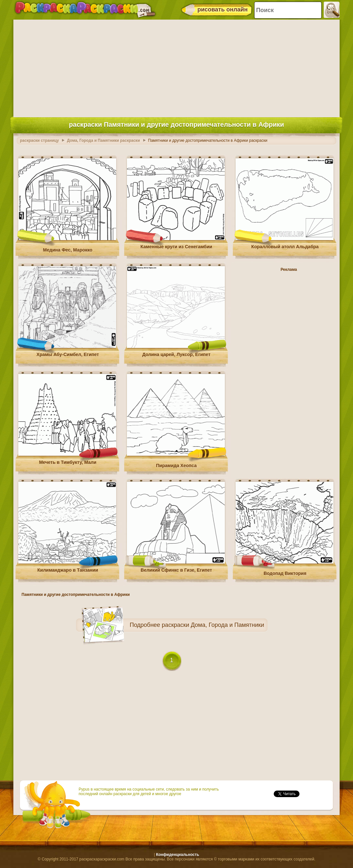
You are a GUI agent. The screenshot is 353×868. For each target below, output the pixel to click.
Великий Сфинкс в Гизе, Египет (176, 570)
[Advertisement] (176, 67)
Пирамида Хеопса (176, 466)
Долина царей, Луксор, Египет (176, 354)
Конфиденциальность (177, 855)
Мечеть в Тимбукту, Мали (68, 462)
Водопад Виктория (285, 573)
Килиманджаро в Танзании (68, 570)
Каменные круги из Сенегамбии (176, 247)
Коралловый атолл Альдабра (285, 247)
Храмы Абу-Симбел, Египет (68, 354)
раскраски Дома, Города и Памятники (213, 625)
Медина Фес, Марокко (68, 250)
